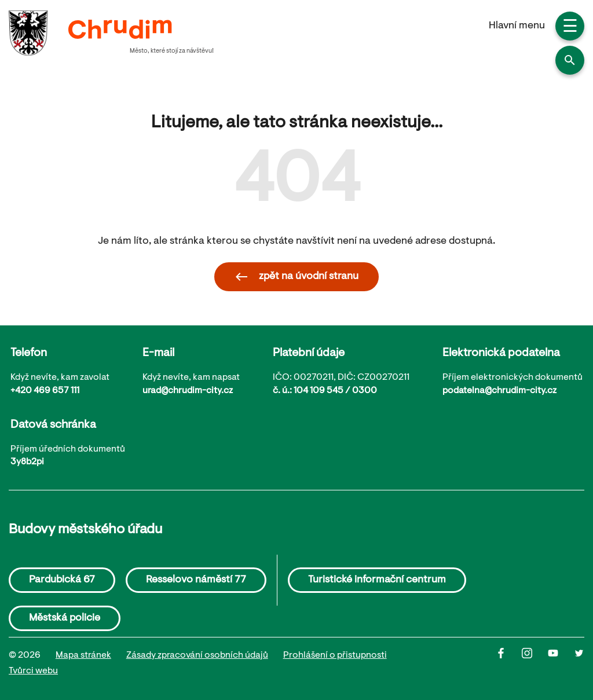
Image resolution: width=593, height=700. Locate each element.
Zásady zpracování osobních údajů (197, 655)
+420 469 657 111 (45, 391)
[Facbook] (509, 664)
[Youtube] (561, 664)
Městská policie (65, 618)
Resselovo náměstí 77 (196, 580)
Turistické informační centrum (377, 580)
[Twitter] (579, 664)
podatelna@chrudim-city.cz (499, 391)
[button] (570, 60)
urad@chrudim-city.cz (188, 391)
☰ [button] (570, 28)
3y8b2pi (27, 462)
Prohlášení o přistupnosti (335, 655)
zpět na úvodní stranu (296, 277)
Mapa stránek (83, 655)
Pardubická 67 (62, 580)
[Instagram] (535, 664)
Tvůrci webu (33, 671)
